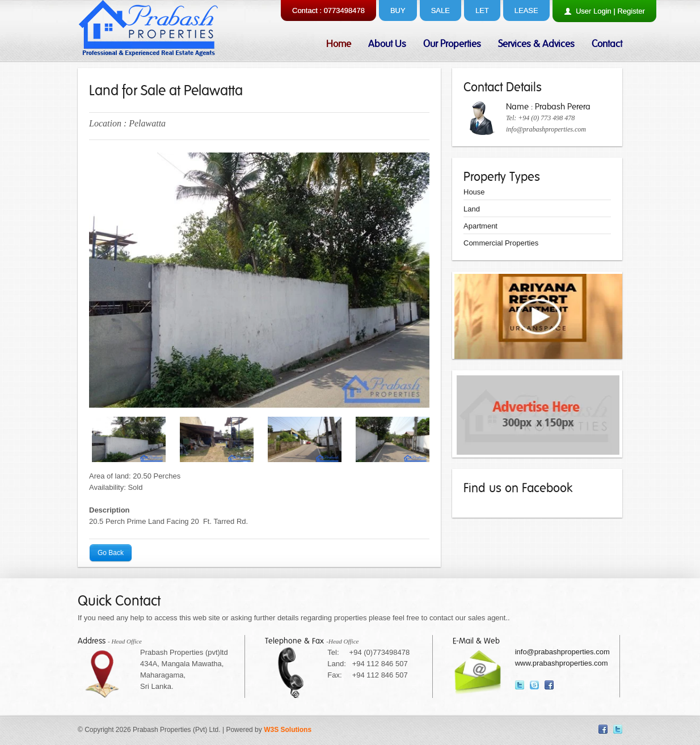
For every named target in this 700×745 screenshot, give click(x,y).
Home (339, 44)
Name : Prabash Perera (548, 107)
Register (631, 11)
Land (472, 209)
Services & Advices (536, 44)
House (474, 192)
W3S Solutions (288, 730)
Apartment (480, 226)
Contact (607, 44)
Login (602, 11)
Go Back (111, 553)
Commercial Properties (501, 243)
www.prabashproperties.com (562, 663)
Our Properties (452, 44)
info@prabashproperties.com (546, 129)
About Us (387, 44)
